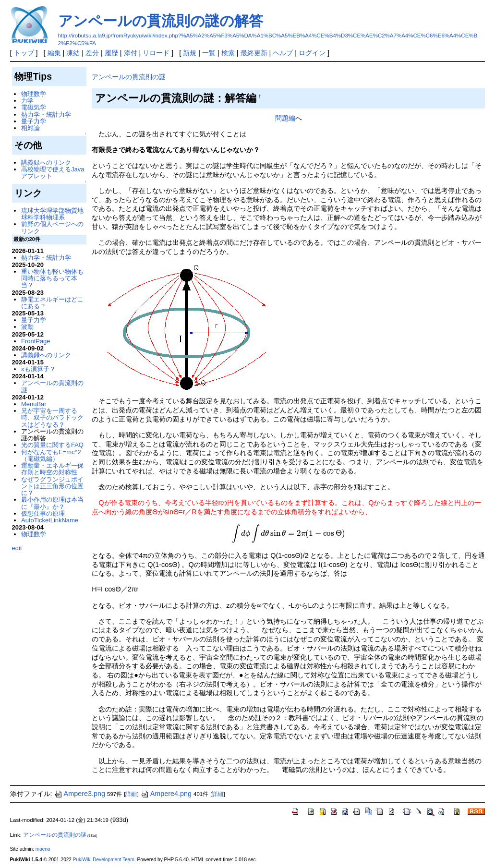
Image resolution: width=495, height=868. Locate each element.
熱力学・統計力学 (46, 115)
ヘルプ (283, 53)
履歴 (111, 53)
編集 (54, 53)
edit (17, 548)
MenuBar (34, 404)
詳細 (131, 794)
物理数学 (34, 94)
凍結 (73, 53)
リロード (156, 53)
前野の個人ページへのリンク (52, 227)
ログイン (312, 53)
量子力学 (34, 121)
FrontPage (36, 341)
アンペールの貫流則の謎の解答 (161, 21)
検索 (228, 53)
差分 (92, 53)
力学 (27, 101)
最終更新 (254, 53)
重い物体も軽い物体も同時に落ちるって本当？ (52, 278)
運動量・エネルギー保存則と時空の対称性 (52, 469)
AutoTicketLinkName (50, 520)
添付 (131, 53)
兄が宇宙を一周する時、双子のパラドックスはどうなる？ (52, 418)
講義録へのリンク (46, 163)
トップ (24, 53)
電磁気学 (34, 107)
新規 (190, 53)
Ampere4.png (166, 794)
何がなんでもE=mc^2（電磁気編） (51, 455)
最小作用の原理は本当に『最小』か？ (52, 503)
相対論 (30, 128)
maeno (43, 849)
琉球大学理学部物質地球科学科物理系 (52, 214)
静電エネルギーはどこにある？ (52, 303)
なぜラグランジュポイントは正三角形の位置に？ (52, 486)
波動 (27, 327)
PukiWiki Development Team (104, 860)
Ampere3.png (80, 794)
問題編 (285, 118)
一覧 (209, 53)
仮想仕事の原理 (43, 513)
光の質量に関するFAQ (52, 445)
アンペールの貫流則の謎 (129, 77)
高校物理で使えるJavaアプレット (53, 173)
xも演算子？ (38, 369)
